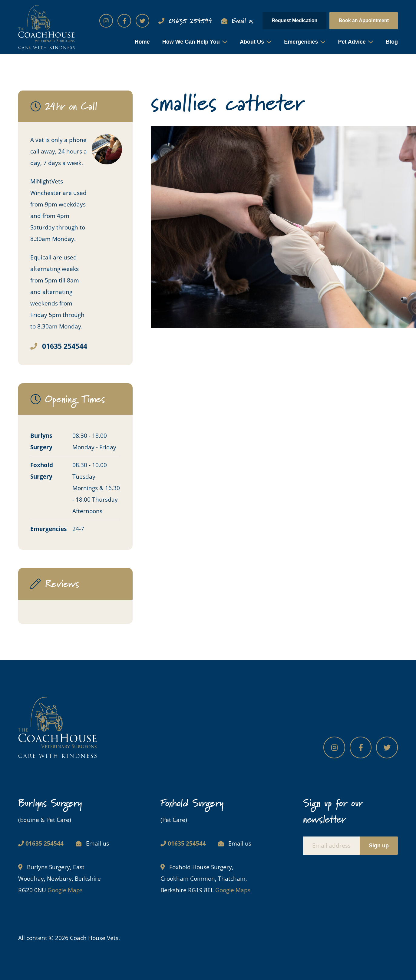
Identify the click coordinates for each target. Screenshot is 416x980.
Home (142, 42)
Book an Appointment (364, 20)
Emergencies (301, 42)
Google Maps (65, 890)
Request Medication (294, 20)
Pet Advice (352, 42)
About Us (252, 42)
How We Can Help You (191, 42)
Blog (392, 42)
